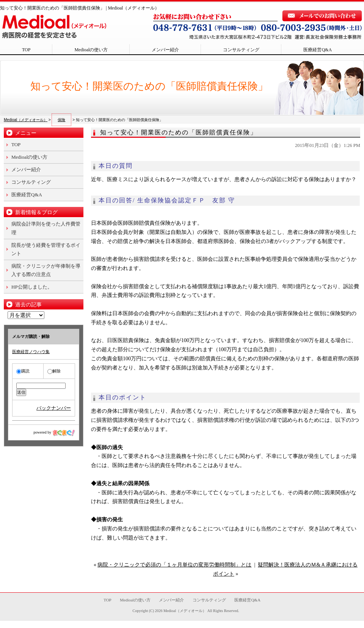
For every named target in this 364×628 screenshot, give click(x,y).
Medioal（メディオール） (185, 611)
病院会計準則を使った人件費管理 (46, 228)
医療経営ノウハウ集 (31, 352)
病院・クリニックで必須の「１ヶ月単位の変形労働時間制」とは (174, 565)
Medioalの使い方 (91, 50)
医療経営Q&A (318, 50)
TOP (26, 50)
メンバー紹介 (165, 50)
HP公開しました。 (32, 287)
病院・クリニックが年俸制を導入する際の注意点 (46, 270)
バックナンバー (54, 408)
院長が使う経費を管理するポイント (46, 249)
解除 (54, 371)
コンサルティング (241, 50)
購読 (23, 371)
